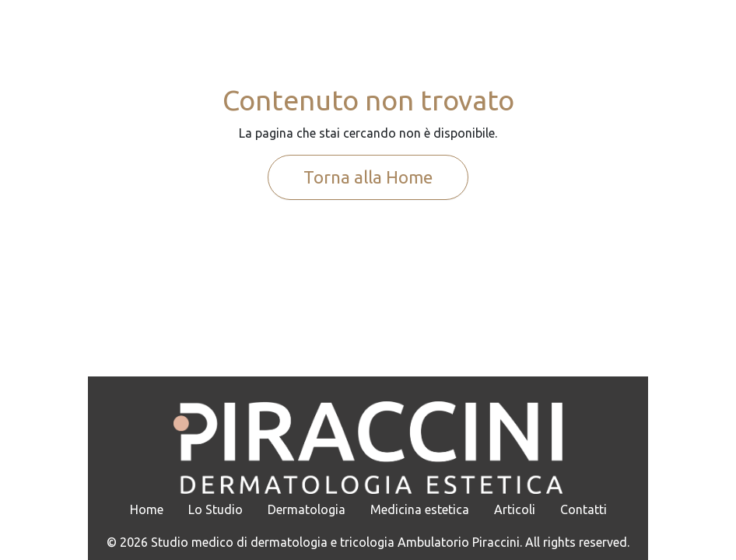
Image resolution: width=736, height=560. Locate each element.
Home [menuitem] (147, 509)
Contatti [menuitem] (584, 509)
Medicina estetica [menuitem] (420, 509)
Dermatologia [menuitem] (307, 509)
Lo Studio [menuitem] (216, 509)
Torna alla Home (368, 177)
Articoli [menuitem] (515, 509)
